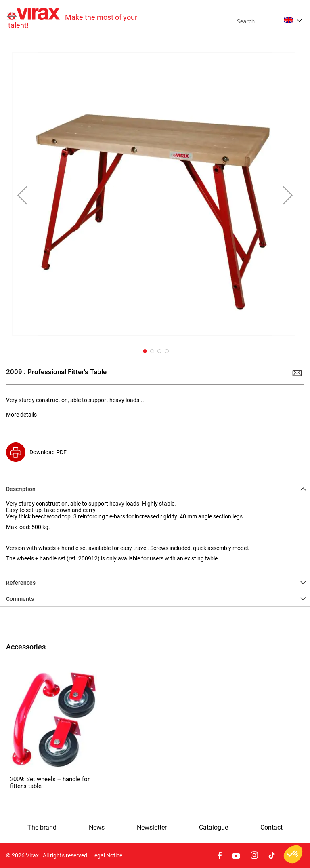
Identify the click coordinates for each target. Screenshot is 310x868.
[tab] (155, 488)
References (21, 583)
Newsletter (152, 828)
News (97, 828)
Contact (271, 828)
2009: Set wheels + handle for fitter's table (50, 783)
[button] (293, 20)
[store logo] (82, 19)
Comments (20, 599)
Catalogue (214, 828)
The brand (42, 828)
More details (21, 415)
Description (21, 489)
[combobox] (259, 21)
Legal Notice (107, 855)
